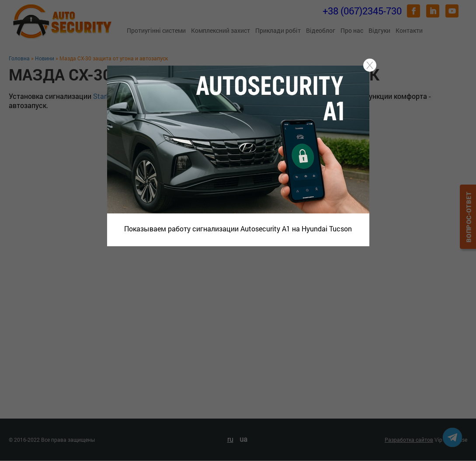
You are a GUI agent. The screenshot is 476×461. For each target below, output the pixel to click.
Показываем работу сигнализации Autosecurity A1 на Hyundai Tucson (238, 229)
